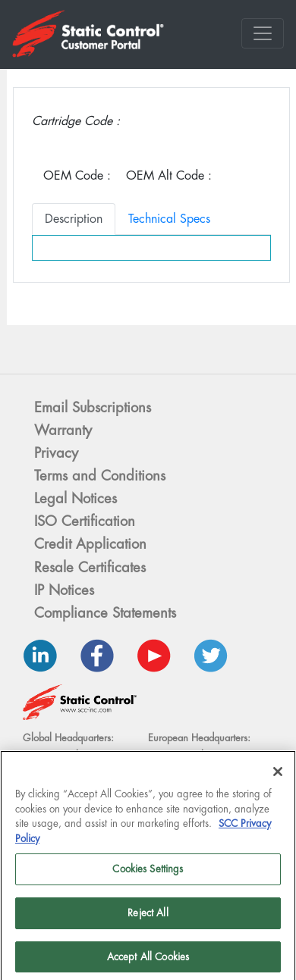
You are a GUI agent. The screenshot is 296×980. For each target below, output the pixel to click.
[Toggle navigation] (263, 33)
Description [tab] (74, 219)
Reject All (148, 918)
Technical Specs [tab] (169, 219)
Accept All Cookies (148, 961)
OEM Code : (77, 175)
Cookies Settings (148, 874)
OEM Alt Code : (169, 175)
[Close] (278, 777)
